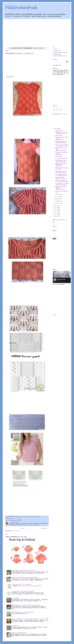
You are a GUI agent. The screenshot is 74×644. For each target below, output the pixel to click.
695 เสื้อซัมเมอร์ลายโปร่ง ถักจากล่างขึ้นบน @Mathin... (62, 175)
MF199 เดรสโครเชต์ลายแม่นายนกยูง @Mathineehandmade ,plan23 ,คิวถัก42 (30, 619)
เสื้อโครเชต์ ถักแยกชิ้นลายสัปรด (19, 633)
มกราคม (57, 203)
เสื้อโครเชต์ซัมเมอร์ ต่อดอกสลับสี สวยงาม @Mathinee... (61, 165)
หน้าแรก (23, 528)
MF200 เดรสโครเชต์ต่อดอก (61, 159)
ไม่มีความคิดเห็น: (10, 519)
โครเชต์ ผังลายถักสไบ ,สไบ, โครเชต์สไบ (22, 585)
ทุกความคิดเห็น (57, 110)
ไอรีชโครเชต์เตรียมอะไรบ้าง (60, 56)
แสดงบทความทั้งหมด (38, 48)
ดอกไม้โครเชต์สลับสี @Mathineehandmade (61, 178)
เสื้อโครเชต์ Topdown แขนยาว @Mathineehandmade (62, 181)
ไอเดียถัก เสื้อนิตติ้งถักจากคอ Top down (16, 537)
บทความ (56, 108)
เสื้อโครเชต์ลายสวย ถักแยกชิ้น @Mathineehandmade (62, 184)
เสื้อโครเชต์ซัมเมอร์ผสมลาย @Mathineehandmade (23, 571)
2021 (56, 214)
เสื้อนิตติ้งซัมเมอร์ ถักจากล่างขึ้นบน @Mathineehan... (62, 133)
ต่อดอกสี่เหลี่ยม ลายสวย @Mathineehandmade (23, 612)
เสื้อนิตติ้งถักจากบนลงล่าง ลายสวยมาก (19, 54)
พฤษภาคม (58, 131)
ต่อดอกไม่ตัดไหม (16, 598)
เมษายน (57, 197)
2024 (56, 208)
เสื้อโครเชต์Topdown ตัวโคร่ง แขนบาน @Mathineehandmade (26, 605)
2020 (56, 216)
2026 (56, 129)
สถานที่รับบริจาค (16, 626)
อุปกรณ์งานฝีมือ (57, 54)
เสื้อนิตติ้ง (19, 520)
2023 (56, 210)
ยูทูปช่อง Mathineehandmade (61, 53)
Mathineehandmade (21, 7)
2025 (56, 206)
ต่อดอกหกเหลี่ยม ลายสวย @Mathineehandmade (23, 591)
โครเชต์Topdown (59, 194)
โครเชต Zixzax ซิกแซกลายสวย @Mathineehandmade (25, 578)
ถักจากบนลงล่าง (13, 520)
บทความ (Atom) (16, 531)
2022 (56, 212)
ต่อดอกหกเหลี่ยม (57, 51)
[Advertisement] (12, 31)
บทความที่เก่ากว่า (45, 528)
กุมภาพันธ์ (58, 201)
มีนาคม (57, 199)
